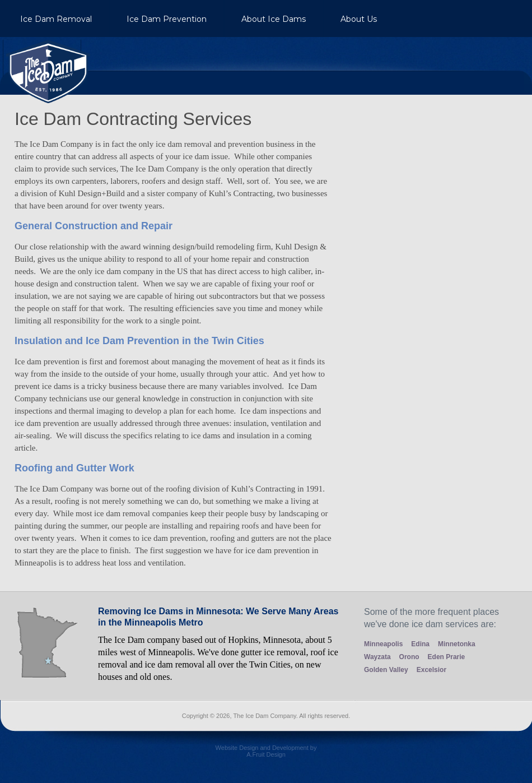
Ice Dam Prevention (167, 19)
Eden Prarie (447, 657)
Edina (420, 644)
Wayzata (377, 657)
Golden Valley (386, 670)
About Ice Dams (274, 19)
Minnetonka (457, 644)
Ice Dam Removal (56, 19)
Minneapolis (383, 644)
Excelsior (431, 670)
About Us (359, 19)
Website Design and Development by (266, 755)
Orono (409, 657)
